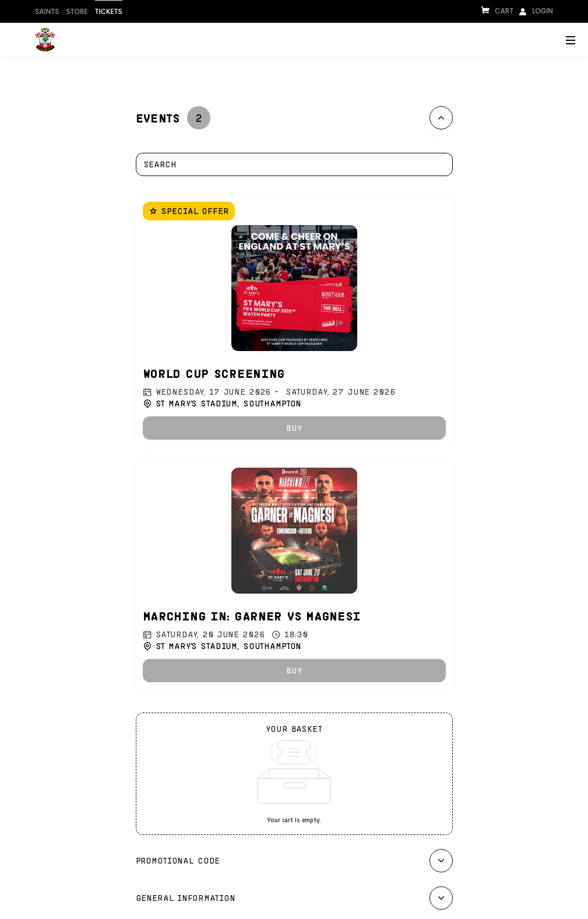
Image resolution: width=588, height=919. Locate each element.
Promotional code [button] (178, 860)
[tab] (294, 118)
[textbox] (294, 164)
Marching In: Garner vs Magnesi (252, 616)
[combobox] (288, 164)
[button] (294, 428)
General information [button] (186, 898)
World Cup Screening (214, 373)
